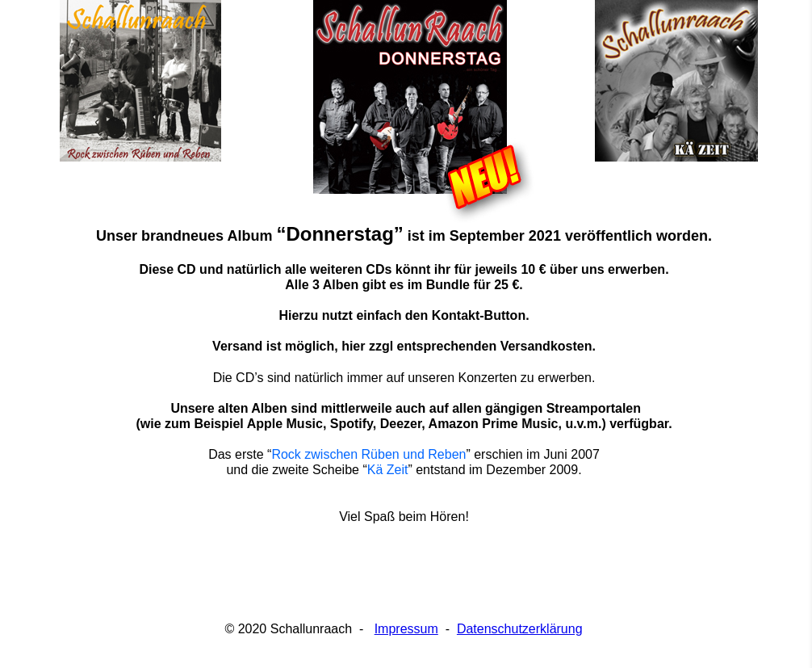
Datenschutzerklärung (520, 629)
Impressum (406, 629)
